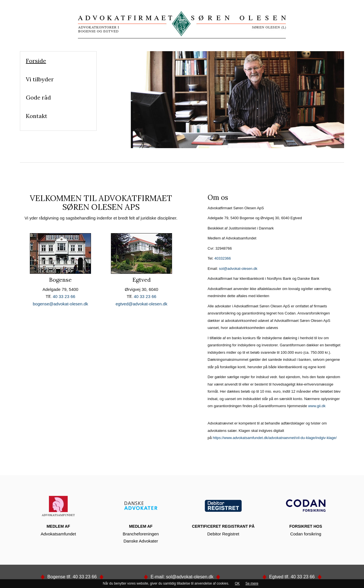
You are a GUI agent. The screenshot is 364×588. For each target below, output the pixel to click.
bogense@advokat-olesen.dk (60, 304)
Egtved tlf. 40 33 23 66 (292, 577)
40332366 (223, 258)
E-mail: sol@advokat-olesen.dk (182, 577)
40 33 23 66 (64, 296)
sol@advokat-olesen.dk (238, 269)
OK (237, 583)
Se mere (252, 583)
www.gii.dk (317, 406)
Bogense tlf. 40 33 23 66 (72, 577)
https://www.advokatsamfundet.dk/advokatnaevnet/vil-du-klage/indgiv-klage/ (275, 438)
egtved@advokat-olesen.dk (141, 304)
